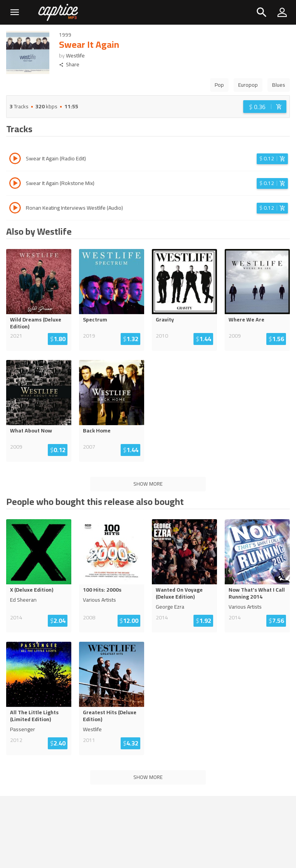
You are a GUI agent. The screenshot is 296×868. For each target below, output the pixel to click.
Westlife (75, 56)
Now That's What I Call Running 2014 (257, 593)
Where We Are (246, 320)
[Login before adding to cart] (265, 107)
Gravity (165, 320)
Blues (279, 85)
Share (69, 65)
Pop (219, 85)
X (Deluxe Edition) (32, 590)
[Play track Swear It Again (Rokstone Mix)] (15, 184)
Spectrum (95, 320)
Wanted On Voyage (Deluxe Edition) (179, 593)
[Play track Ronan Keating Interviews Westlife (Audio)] (15, 209)
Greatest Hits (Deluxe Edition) (110, 716)
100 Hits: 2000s (102, 590)
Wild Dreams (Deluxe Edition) (36, 323)
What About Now (31, 431)
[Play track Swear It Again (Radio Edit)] (15, 160)
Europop (248, 85)
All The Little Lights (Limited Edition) (34, 716)
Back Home (97, 431)
